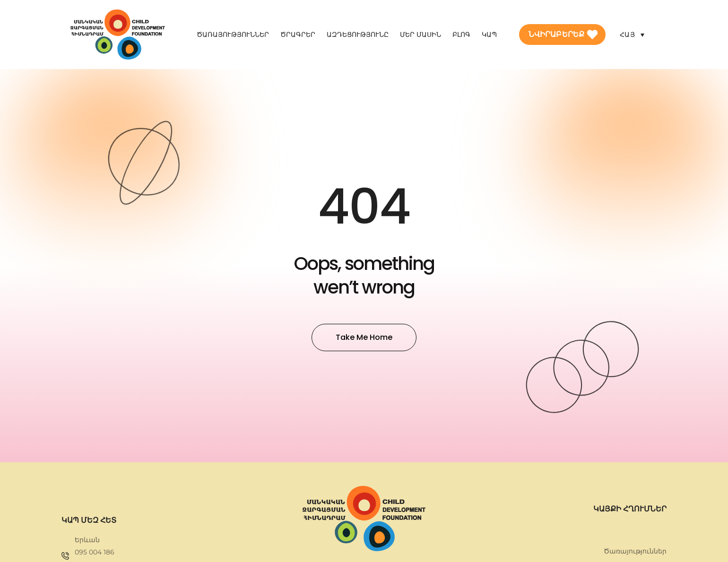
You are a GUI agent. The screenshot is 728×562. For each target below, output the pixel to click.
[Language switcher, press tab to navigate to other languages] (632, 34)
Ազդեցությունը (358, 35)
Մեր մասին (420, 35)
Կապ (489, 35)
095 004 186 (95, 552)
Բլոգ (461, 35)
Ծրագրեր (298, 35)
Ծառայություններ (233, 35)
